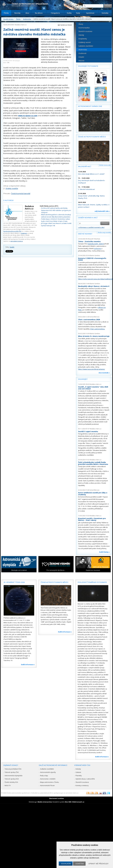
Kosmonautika (84, 28)
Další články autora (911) (49, 206)
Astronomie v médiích (48, 779)
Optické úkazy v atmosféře (85, 779)
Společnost (90, 13)
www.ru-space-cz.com (28, 116)
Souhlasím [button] (66, 864)
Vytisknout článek (66, 25)
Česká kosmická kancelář (21, 193)
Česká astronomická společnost (18, 793)
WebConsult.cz (78, 802)
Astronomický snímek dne (90, 106)
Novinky (17, 13)
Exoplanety (83, 39)
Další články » (104, 552)
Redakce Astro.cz (21, 25)
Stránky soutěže (12, 188)
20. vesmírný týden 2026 (14, 582)
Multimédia (27, 19)
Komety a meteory (82, 785)
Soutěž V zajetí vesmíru (88, 431)
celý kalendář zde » (102, 211)
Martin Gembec (95, 255)
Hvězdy (81, 35)
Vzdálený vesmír (85, 42)
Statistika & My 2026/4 (96, 244)
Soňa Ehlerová (95, 317)
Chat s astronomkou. (98, 329)
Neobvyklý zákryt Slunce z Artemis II (94, 286)
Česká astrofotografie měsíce (92, 137)
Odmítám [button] (80, 864)
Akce (27, 13)
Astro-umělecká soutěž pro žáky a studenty (93, 494)
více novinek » (104, 373)
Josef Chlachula (95, 239)
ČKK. (8, 63)
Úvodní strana (8, 19)
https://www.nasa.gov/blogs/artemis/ (92, 369)
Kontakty (105, 13)
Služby (69, 13)
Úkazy (81, 24)
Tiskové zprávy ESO (12, 779)
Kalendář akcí (85, 166)
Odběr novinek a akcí (88, 218)
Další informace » (28, 665)
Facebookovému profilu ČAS (12, 231)
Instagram (24, 233)
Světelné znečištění (86, 46)
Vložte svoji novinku (104, 232)
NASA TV (8, 785)
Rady (78, 13)
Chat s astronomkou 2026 (89, 320)
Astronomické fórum (47, 785)
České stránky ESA (11, 782)
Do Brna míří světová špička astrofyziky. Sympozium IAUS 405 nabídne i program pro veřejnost (56, 210)
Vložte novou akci (105, 165)
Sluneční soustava (85, 31)
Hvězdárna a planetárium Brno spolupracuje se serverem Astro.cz (55, 793)
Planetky (79, 776)
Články (6, 13)
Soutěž (12, 247)
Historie (81, 61)
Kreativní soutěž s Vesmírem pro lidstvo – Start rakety (92, 519)
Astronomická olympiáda (13, 776)
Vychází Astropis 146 (48, 226)
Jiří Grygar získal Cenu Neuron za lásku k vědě (56, 223)
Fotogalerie (55, 13)
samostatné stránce (17, 241)
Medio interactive (45, 802)
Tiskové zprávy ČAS (12, 772)
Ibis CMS (68, 802)
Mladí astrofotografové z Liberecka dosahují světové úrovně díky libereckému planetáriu (56, 216)
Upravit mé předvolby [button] (98, 864)
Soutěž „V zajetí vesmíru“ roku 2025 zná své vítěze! (93, 388)
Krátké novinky (85, 234)
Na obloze (39, 13)
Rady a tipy (44, 776)
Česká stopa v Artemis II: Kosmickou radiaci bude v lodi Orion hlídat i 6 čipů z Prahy (56, 220)
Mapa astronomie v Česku (49, 782)
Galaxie (78, 772)
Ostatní (81, 57)
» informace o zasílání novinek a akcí (91, 227)
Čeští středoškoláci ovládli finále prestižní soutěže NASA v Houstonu (93, 463)
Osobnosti (82, 53)
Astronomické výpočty (48, 772)
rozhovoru (98, 248)
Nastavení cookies (57, 798)
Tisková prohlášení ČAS (13, 769)
